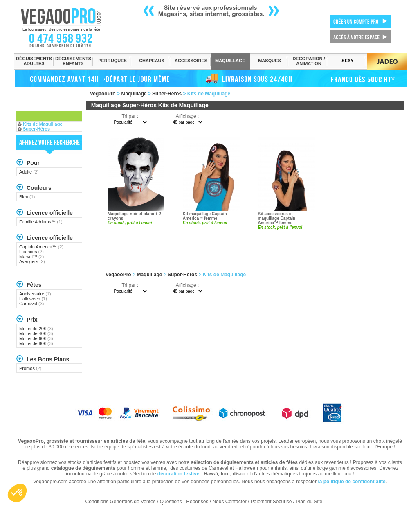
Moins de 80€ (36, 343)
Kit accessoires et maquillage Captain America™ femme (277, 218)
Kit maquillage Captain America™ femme (205, 216)
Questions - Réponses (184, 502)
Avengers (32, 261)
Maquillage (134, 94)
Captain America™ (41, 247)
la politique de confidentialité (351, 482)
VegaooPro (103, 94)
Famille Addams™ (41, 222)
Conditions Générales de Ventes (121, 502)
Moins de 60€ (36, 338)
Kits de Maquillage (43, 124)
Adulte (29, 172)
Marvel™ (32, 257)
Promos (30, 368)
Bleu (27, 197)
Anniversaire (35, 294)
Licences (31, 252)
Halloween (33, 299)
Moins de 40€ (36, 333)
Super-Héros (167, 94)
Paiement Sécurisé (271, 502)
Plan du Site (309, 502)
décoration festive (179, 474)
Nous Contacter (229, 502)
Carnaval (32, 304)
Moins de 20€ (36, 329)
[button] (17, 493)
